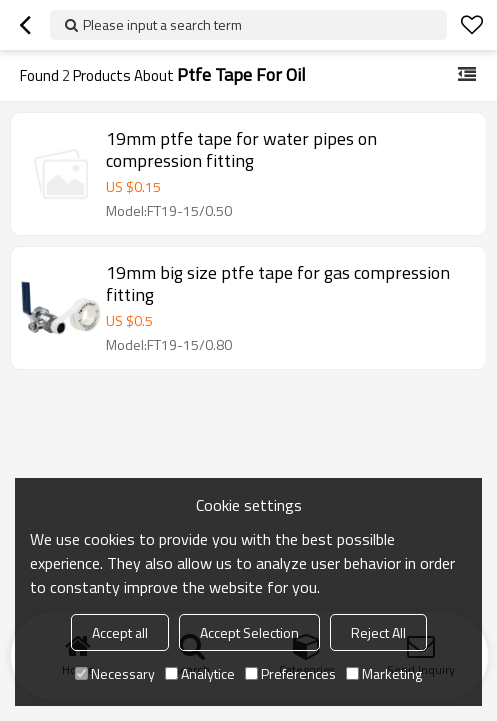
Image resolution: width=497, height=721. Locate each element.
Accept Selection (249, 632)
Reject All (378, 632)
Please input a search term (162, 24)
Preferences (290, 673)
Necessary (115, 673)
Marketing (384, 673)
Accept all (120, 632)
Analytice (200, 673)
